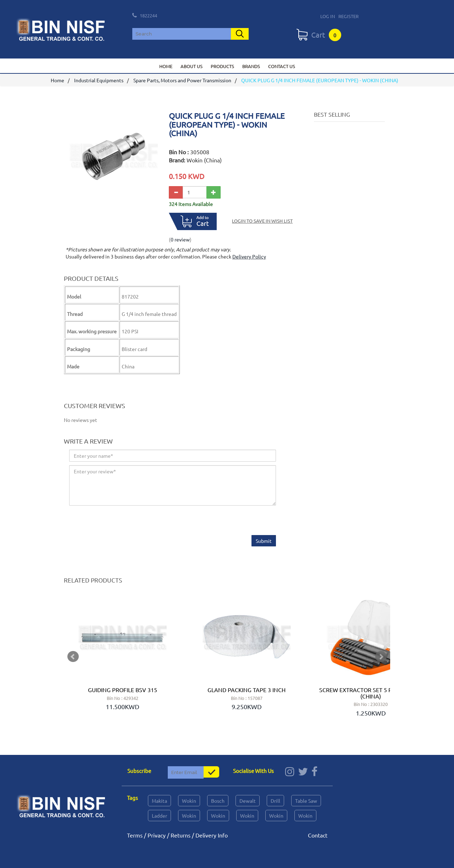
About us (192, 66)
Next (381, 657)
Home (166, 66)
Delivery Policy (249, 257)
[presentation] (123, 522)
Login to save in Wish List (262, 221)
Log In (328, 16)
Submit (264, 541)
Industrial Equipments (99, 80)
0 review (180, 239)
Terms (135, 835)
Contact (318, 835)
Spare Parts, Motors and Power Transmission (182, 80)
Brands (251, 66)
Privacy (157, 835)
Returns (181, 835)
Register (348, 16)
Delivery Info (212, 835)
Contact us (282, 66)
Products (222, 66)
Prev (73, 657)
